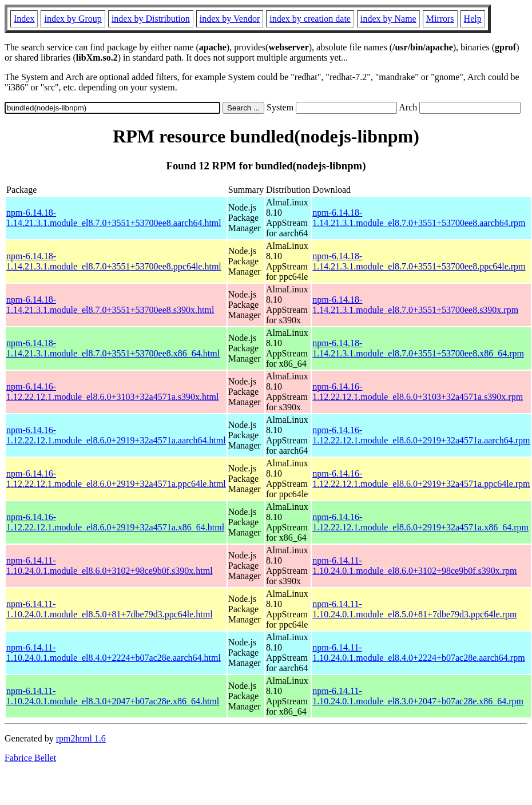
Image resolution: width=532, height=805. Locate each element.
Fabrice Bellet (30, 758)
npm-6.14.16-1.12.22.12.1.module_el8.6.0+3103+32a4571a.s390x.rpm (418, 392)
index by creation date (310, 19)
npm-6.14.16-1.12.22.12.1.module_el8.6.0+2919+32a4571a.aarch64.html (116, 435)
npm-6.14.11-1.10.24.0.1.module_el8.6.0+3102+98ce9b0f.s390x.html (110, 566)
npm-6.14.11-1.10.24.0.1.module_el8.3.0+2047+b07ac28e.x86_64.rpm (418, 696)
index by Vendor (230, 19)
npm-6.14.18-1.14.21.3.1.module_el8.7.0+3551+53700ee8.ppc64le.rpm (419, 261)
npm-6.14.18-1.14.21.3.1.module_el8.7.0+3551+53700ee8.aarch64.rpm (419, 218)
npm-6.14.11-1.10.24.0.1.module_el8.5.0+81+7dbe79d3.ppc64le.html (110, 609)
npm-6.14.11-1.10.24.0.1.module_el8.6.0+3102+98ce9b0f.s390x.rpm (414, 566)
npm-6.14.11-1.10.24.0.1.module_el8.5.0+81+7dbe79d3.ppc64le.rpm (414, 609)
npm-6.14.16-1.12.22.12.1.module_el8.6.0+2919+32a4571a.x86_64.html (115, 522)
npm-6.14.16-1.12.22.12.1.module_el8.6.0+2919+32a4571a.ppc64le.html (116, 479)
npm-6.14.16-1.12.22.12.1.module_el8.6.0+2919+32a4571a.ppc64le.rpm (421, 479)
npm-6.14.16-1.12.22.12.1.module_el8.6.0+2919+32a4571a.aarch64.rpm (421, 435)
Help (473, 19)
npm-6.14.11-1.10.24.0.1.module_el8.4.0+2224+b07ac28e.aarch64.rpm (418, 653)
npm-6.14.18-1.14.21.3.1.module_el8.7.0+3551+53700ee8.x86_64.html (113, 348)
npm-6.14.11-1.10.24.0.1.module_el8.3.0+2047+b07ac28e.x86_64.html (113, 696)
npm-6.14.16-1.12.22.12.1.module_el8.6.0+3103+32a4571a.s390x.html (112, 392)
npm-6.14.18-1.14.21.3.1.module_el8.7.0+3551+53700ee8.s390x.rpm (415, 305)
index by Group (73, 19)
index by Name (388, 19)
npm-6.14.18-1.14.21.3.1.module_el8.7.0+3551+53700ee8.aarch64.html (114, 218)
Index (24, 19)
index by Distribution (151, 19)
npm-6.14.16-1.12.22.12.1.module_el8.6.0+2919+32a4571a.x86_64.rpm (420, 522)
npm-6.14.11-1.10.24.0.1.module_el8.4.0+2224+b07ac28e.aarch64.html (114, 653)
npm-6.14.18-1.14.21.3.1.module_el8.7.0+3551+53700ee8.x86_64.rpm (418, 348)
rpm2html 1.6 (81, 738)
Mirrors (440, 19)
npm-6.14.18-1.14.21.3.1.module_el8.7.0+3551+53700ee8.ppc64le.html (114, 261)
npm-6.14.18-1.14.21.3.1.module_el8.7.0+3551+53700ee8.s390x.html (110, 305)
